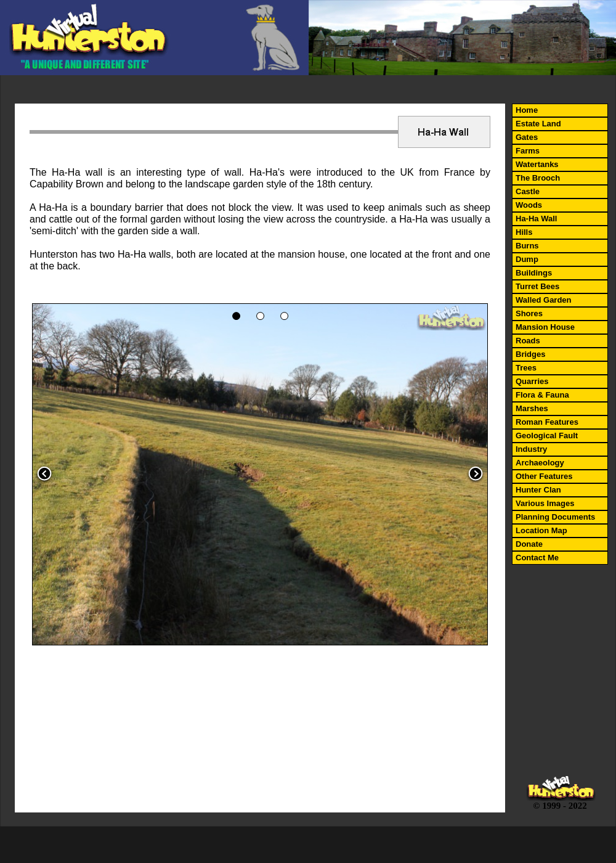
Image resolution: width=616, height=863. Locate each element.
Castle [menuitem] (528, 191)
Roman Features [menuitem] (547, 422)
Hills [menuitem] (524, 232)
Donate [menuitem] (529, 544)
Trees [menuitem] (526, 368)
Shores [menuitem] (529, 313)
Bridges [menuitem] (530, 354)
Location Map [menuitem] (541, 530)
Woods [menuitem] (529, 205)
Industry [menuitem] (531, 449)
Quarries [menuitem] (532, 381)
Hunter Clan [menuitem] (538, 490)
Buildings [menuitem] (534, 273)
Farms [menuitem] (528, 151)
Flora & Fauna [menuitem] (542, 395)
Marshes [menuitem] (532, 408)
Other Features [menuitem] (544, 476)
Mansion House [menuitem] (545, 327)
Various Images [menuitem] (545, 503)
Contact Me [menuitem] (537, 558)
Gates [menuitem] (527, 137)
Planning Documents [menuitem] (555, 517)
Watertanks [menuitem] (537, 164)
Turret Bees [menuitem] (537, 286)
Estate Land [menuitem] (538, 124)
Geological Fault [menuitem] (547, 436)
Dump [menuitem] (527, 259)
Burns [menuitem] (527, 246)
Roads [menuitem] (528, 341)
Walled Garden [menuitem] (544, 300)
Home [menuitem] (527, 110)
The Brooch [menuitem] (538, 178)
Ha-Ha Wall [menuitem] (536, 219)
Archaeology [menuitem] (540, 463)
